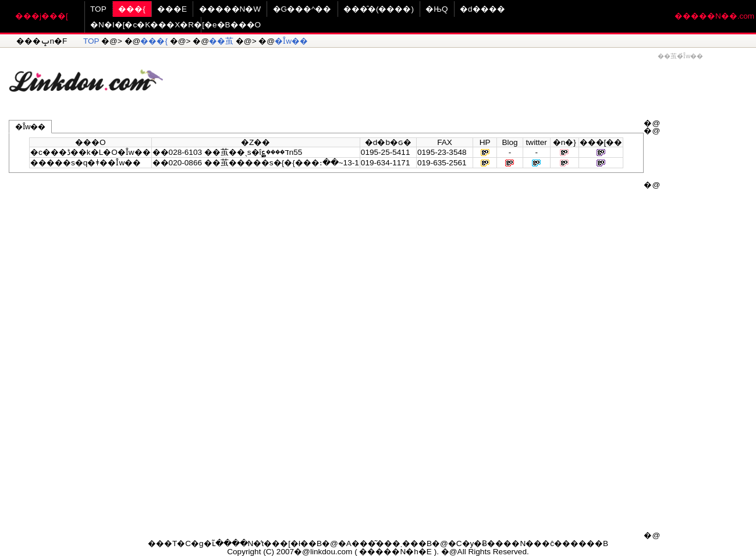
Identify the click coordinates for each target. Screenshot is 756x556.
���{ (132, 9)
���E (172, 9)
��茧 (221, 41)
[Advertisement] (460, 76)
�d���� (482, 9)
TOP (98, 9)
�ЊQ (436, 9)
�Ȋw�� (291, 41)
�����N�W (230, 9)
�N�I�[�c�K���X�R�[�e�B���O (175, 25)
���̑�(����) (379, 9)
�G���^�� (302, 9)
